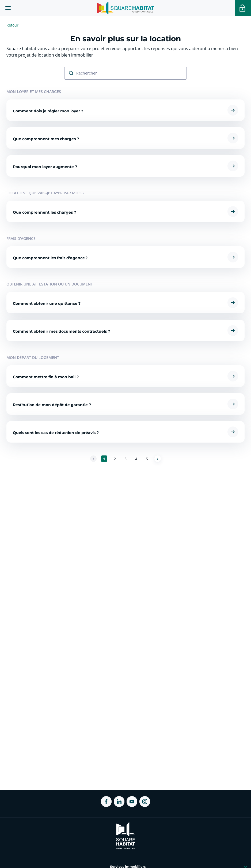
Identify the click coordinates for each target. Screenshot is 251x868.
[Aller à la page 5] (147, 459)
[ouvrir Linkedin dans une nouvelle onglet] (119, 802)
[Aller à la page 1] (104, 459)
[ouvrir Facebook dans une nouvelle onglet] (106, 802)
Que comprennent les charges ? (44, 213)
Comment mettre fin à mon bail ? (46, 377)
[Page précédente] (93, 459)
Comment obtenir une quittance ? (47, 304)
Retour (12, 25)
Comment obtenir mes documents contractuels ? (61, 332)
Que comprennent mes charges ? (46, 139)
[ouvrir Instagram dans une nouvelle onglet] (145, 802)
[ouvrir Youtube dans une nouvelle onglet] (132, 802)
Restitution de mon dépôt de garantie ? (52, 405)
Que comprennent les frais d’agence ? (50, 258)
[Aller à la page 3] (126, 459)
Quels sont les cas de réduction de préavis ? (56, 433)
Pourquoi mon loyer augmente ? (45, 167)
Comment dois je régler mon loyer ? (48, 111)
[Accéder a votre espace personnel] (243, 8)
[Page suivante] (158, 459)
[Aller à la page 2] (115, 459)
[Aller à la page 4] (136, 459)
